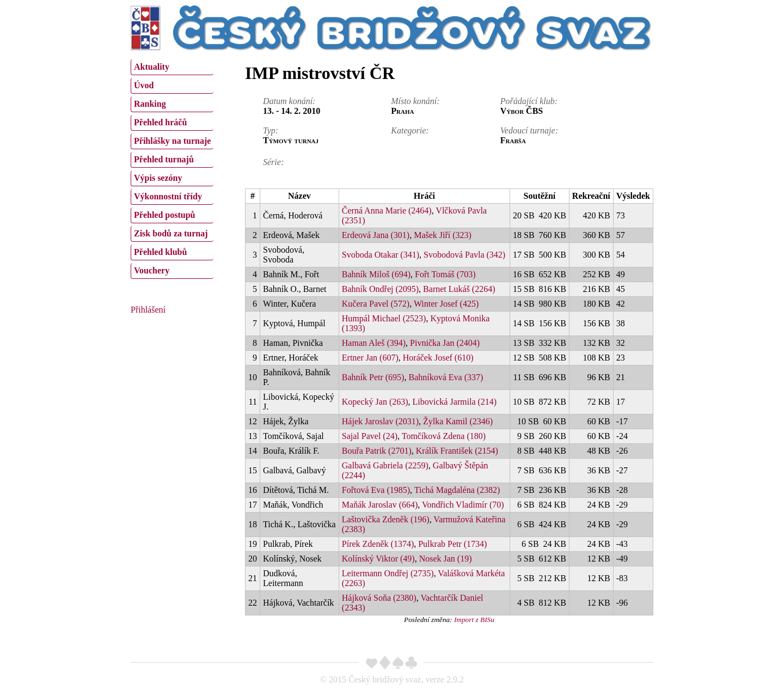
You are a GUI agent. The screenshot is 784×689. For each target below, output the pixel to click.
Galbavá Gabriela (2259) (385, 465)
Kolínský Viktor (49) (378, 559)
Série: (273, 162)
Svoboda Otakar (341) (381, 255)
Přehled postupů (164, 215)
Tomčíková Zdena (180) (444, 436)
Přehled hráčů (160, 122)
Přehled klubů (160, 252)
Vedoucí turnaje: (529, 130)
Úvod (144, 85)
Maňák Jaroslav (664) (380, 505)
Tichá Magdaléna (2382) (457, 490)
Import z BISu (474, 620)
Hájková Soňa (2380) (379, 598)
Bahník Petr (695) (373, 377)
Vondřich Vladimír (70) (463, 505)
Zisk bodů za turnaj (171, 233)
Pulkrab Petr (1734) (452, 544)
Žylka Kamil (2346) (458, 421)
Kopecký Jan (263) (375, 402)
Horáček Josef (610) (438, 358)
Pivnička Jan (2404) (445, 343)
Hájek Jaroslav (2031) (380, 421)
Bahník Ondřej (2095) (380, 289)
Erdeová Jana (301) (376, 235)
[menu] (172, 168)
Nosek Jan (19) (446, 559)
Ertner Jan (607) (370, 358)
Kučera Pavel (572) (376, 304)
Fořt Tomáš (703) (445, 274)
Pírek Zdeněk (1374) (378, 544)
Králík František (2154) (457, 451)
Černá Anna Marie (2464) (387, 211)
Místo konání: (415, 101)
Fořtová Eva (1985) (376, 490)
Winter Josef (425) (446, 304)
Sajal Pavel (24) (370, 436)
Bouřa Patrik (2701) (377, 451)
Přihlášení (148, 310)
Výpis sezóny (158, 178)
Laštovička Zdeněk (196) (386, 519)
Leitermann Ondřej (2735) (388, 573)
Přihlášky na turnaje (172, 141)
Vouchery (152, 270)
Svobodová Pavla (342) (464, 255)
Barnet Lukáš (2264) (459, 289)
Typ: (271, 130)
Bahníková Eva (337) (446, 377)
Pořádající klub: (529, 101)
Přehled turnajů (164, 159)
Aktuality (152, 67)
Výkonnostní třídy (168, 196)
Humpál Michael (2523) (384, 318)
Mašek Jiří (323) (443, 235)
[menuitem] (172, 67)
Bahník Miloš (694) (376, 274)
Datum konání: (289, 101)
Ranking (150, 104)
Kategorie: (410, 130)
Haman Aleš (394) (374, 343)
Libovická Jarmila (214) (455, 402)
